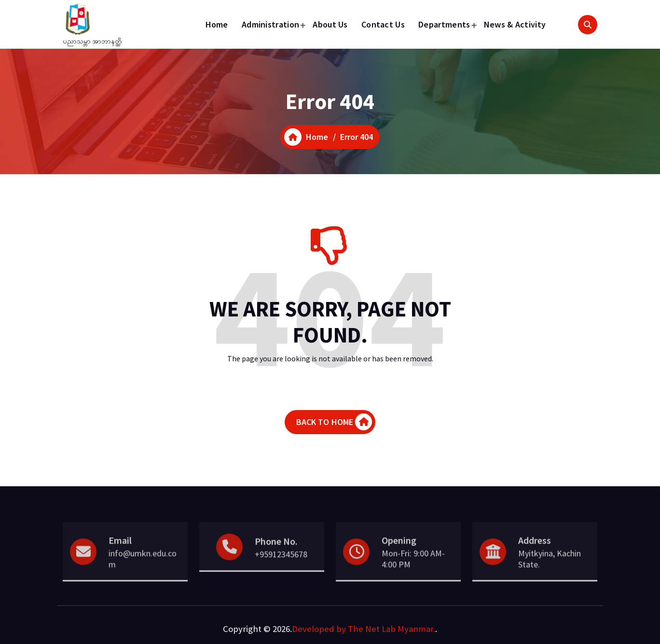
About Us (330, 24)
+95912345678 (281, 569)
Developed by (319, 629)
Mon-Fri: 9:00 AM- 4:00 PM (413, 574)
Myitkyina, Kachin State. (550, 574)
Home (217, 24)
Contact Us (383, 24)
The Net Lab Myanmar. (392, 629)
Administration (270, 24)
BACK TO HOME (334, 422)
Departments (444, 24)
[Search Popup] (588, 25)
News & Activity (515, 24)
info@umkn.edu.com (143, 574)
